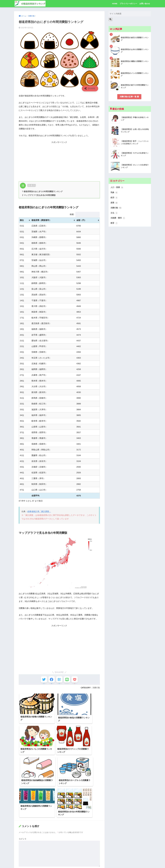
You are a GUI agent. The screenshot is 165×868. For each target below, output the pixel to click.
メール (22, 838)
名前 (21, 827)
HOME (115, 4)
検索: (85, 215)
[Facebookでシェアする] (51, 680)
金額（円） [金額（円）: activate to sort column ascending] (81, 220)
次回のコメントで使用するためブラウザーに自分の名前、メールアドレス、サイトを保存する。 (59, 859)
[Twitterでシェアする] (42, 680)
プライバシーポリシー (128, 4)
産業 (114, 203)
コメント (23, 795)
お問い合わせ (145, 4)
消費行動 (96, 689)
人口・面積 (117, 188)
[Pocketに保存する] (76, 680)
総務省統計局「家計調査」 (39, 512)
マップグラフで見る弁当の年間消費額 (39, 195)
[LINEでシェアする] (68, 680)
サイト (22, 848)
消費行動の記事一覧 (129, 97)
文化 (114, 214)
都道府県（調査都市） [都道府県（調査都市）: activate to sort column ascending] (41, 220)
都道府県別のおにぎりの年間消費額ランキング (42, 192)
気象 (114, 193)
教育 (114, 224)
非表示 (32, 185)
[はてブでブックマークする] (59, 680)
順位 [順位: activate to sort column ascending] (22, 220)
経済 (114, 198)
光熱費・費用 (118, 219)
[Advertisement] (59, 160)
